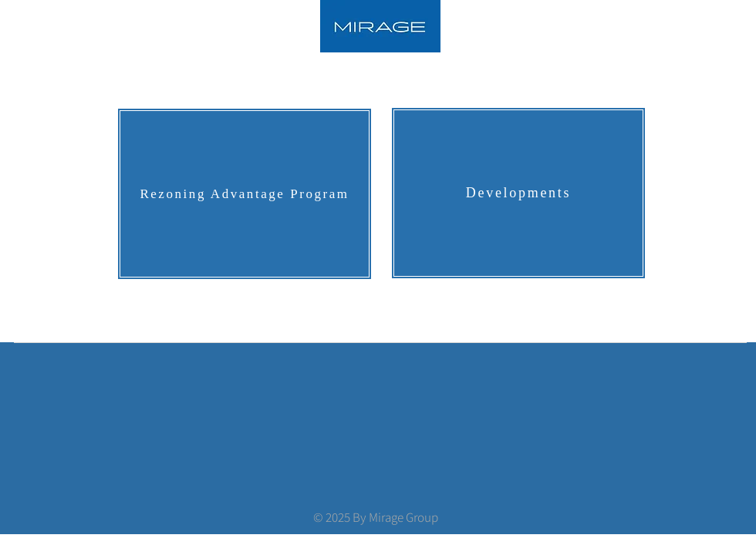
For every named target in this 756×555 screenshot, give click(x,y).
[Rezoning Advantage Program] (245, 194)
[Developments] (518, 193)
